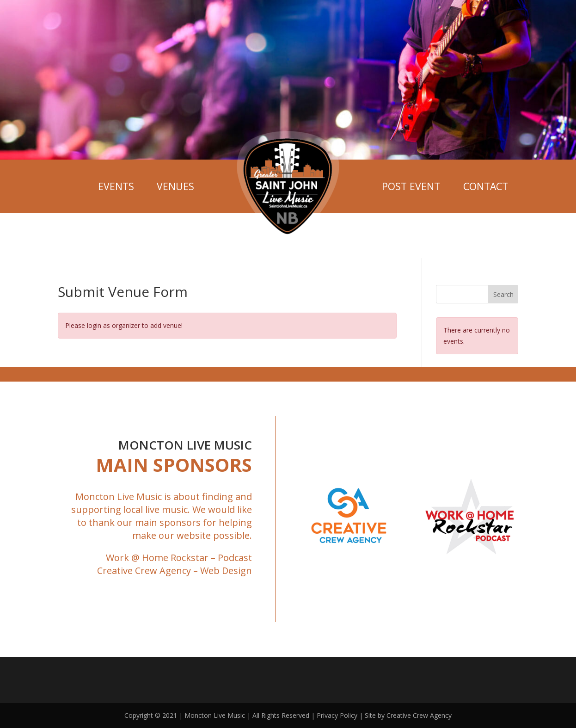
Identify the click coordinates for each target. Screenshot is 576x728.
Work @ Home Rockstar (157, 558)
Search (503, 294)
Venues (175, 186)
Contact (486, 186)
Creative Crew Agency (144, 571)
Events (116, 186)
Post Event (411, 186)
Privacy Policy (337, 715)
